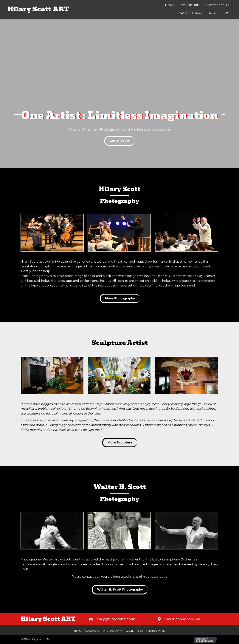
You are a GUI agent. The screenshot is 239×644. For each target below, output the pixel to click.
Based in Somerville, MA (183, 619)
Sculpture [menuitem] (92, 631)
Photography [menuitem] (112, 631)
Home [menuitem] (78, 631)
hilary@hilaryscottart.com (116, 619)
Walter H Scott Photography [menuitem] (145, 631)
